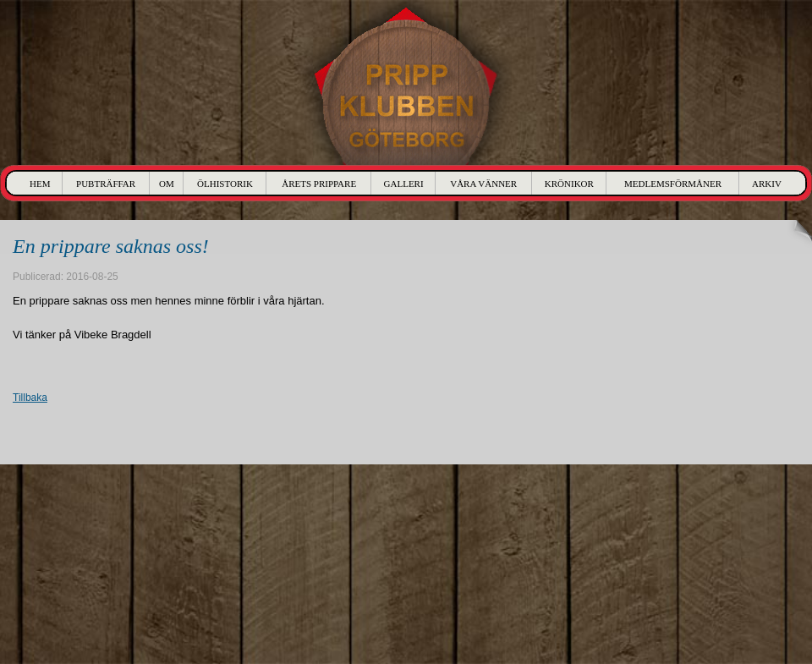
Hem (40, 184)
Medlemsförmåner (673, 184)
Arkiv (767, 184)
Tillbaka (30, 398)
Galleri (404, 184)
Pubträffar (106, 184)
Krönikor (569, 184)
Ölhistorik (225, 184)
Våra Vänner (483, 184)
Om (167, 184)
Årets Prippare (319, 184)
